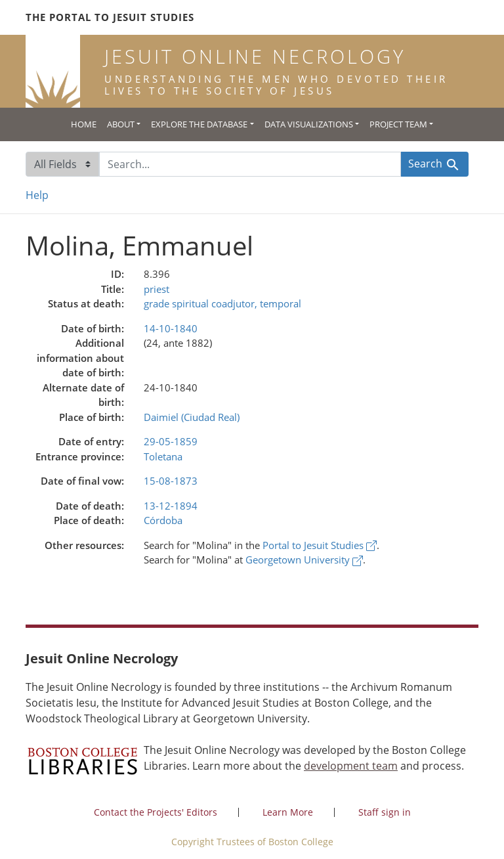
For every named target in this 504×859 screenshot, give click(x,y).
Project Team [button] (398, 124)
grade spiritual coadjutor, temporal (222, 303)
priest (157, 289)
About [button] (121, 124)
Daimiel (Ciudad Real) (192, 417)
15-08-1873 (171, 481)
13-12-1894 (171, 506)
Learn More (288, 812)
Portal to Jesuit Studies (320, 545)
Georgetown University (304, 560)
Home (84, 124)
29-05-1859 (171, 441)
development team (351, 766)
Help (37, 195)
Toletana (163, 456)
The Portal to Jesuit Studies (110, 17)
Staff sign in (385, 812)
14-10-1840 (171, 328)
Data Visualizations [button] (309, 124)
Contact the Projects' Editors (156, 812)
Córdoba (163, 520)
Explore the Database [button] (199, 124)
